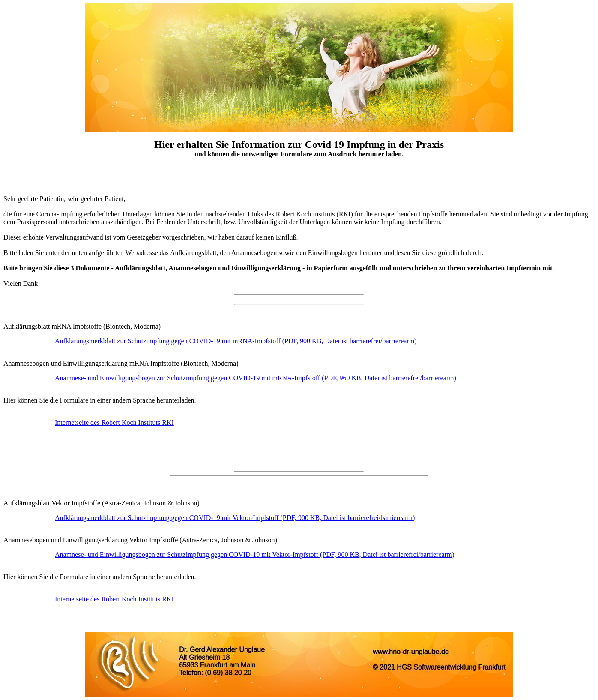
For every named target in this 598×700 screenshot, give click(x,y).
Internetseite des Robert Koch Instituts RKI (114, 422)
